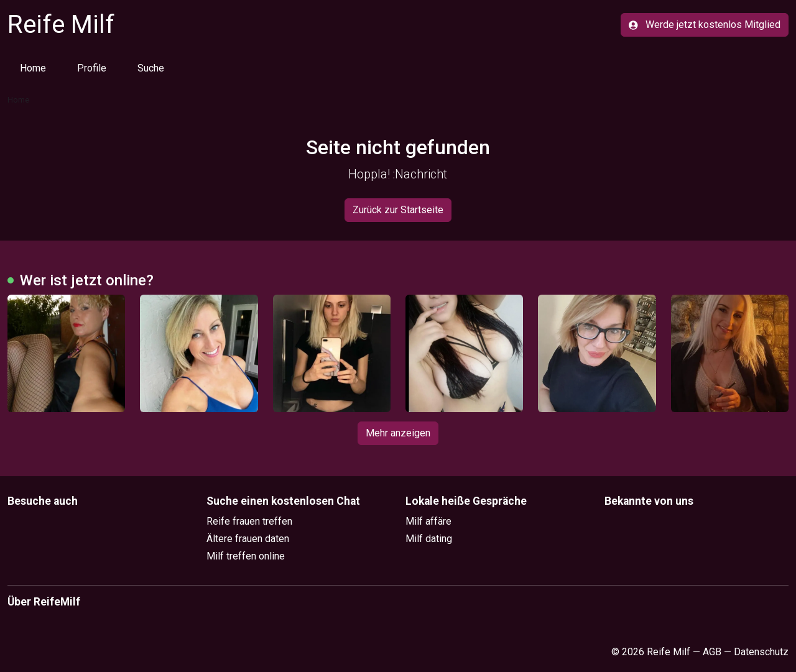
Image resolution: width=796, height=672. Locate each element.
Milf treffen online (246, 556)
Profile (92, 68)
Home (33, 68)
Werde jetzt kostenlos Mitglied (705, 25)
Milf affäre (428, 521)
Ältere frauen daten (248, 539)
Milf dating (429, 539)
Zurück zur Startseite (398, 210)
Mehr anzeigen (398, 433)
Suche (151, 68)
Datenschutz (761, 652)
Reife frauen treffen (249, 521)
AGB (712, 652)
